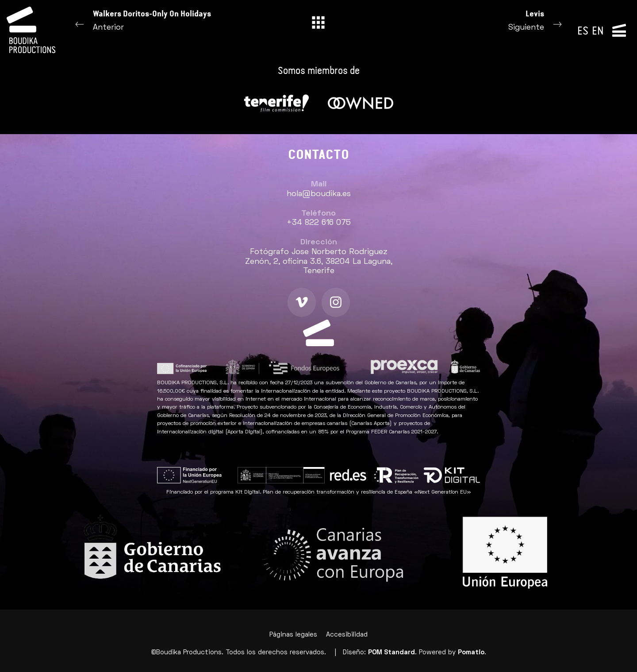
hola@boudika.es (319, 194)
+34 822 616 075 (319, 223)
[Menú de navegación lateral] (619, 30)
